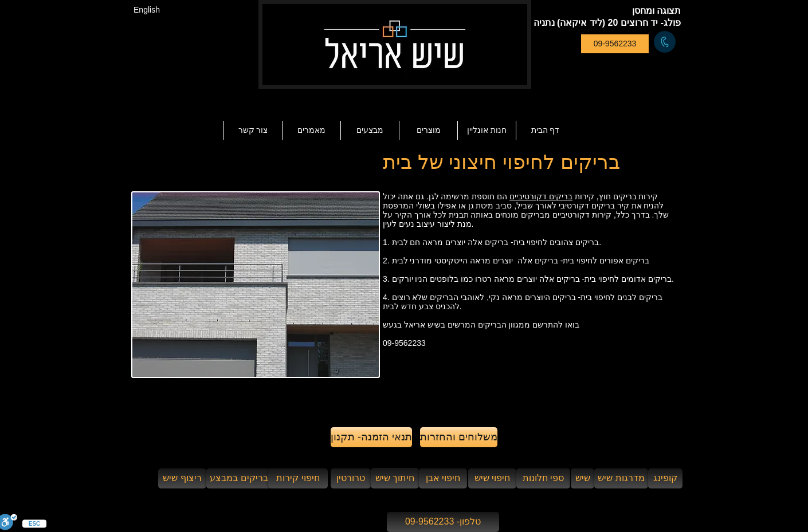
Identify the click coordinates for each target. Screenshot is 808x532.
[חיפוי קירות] (298, 478)
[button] (311, 130)
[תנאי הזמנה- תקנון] (371, 437)
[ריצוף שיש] (182, 478)
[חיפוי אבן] (443, 478)
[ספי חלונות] (543, 478)
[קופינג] (665, 478)
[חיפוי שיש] (492, 478)
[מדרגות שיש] (621, 478)
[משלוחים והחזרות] (459, 437)
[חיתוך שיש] (395, 478)
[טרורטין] (351, 478)
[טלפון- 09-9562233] (443, 522)
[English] (147, 10)
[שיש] (583, 478)
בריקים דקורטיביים (541, 196)
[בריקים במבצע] (239, 478)
